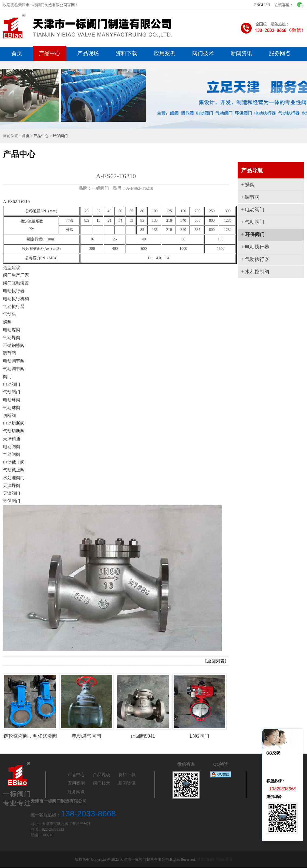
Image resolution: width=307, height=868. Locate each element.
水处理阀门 (14, 478)
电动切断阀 (14, 423)
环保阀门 (60, 136)
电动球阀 (12, 400)
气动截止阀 (14, 470)
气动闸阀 (12, 454)
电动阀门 (12, 384)
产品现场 (88, 53)
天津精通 (12, 439)
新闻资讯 (241, 53)
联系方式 (22, 68)
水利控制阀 (257, 272)
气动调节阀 (14, 369)
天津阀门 (12, 493)
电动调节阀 (14, 361)
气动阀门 (12, 392)
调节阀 (9, 353)
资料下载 (126, 53)
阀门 (7, 377)
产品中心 (50, 53)
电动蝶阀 (12, 330)
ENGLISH (262, 5)
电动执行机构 (16, 299)
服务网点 (280, 53)
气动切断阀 (14, 431)
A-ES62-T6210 (16, 202)
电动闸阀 (12, 447)
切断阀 (9, 415)
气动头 (9, 314)
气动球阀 (12, 408)
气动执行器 (14, 307)
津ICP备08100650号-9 (214, 860)
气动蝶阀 (12, 338)
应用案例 (165, 53)
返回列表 (216, 661)
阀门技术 (203, 53)
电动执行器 (14, 291)
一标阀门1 (288, 761)
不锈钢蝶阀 (14, 345)
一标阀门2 (288, 772)
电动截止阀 (14, 462)
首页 (17, 53)
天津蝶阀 (12, 486)
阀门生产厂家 (16, 275)
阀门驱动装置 (16, 283)
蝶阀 (7, 322)
